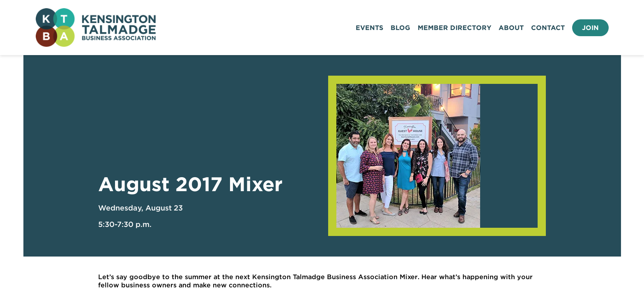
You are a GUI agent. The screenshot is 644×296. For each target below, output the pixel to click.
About (511, 28)
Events (369, 28)
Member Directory (454, 28)
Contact (548, 28)
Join (590, 28)
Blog (400, 28)
